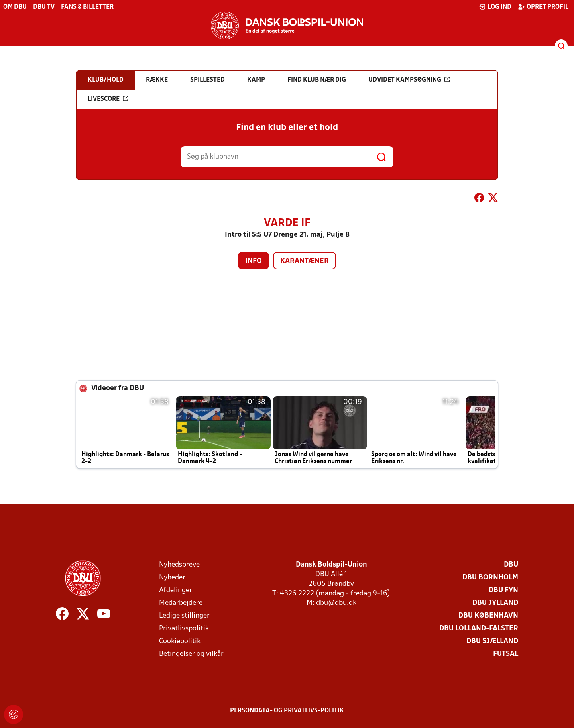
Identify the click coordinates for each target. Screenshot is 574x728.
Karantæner (305, 261)
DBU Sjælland (492, 641)
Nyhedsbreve (179, 565)
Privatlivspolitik (184, 629)
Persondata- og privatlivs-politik (287, 711)
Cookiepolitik (180, 641)
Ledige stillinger (184, 616)
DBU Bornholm (490, 578)
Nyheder (172, 578)
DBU (511, 565)
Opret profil (543, 7)
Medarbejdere (181, 603)
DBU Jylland (495, 603)
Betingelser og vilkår (191, 654)
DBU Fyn (503, 590)
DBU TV (44, 7)
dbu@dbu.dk (336, 603)
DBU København (488, 616)
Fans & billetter (87, 7)
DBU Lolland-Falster (479, 629)
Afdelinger (176, 590)
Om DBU (15, 7)
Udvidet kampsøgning (409, 80)
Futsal (506, 654)
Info (254, 261)
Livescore (108, 99)
